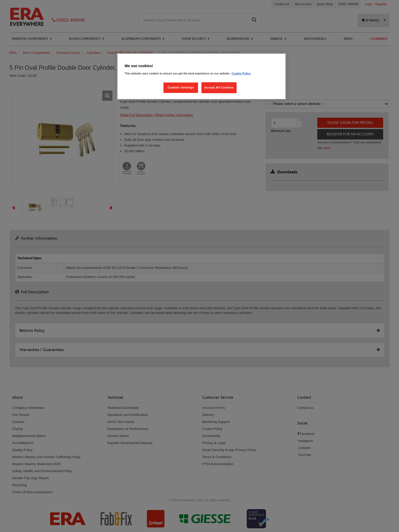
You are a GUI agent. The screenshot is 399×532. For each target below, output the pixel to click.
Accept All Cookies (219, 87)
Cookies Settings (181, 87)
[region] (201, 76)
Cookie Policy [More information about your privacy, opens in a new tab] (241, 73)
